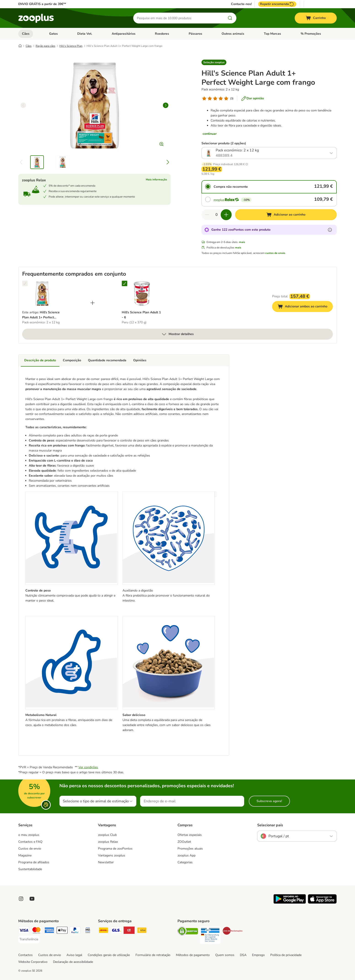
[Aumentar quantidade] (226, 215)
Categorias (185, 862)
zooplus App (187, 855)
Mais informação (156, 180)
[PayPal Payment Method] (75, 931)
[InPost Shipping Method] (142, 931)
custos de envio (275, 253)
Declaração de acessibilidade (73, 962)
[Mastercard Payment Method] (37, 931)
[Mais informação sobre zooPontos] (330, 230)
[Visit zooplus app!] (290, 903)
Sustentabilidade (30, 869)
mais (242, 242)
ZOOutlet (184, 842)
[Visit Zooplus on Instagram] (21, 899)
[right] (166, 105)
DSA (243, 955)
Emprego (258, 955)
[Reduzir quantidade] (207, 215)
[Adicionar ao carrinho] (286, 215)
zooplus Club (107, 835)
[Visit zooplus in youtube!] (32, 899)
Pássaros (195, 34)
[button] (214, 62)
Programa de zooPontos (115, 849)
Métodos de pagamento (193, 955)
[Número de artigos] (217, 215)
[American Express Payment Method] (49, 931)
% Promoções (311, 34)
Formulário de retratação (153, 955)
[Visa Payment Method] (24, 931)
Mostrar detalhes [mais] (177, 334)
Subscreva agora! (269, 801)
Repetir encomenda (277, 4)
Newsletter (106, 862)
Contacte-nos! (241, 4)
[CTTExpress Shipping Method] (129, 931)
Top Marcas (272, 34)
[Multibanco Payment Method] (88, 931)
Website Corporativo (33, 962)
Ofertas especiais (190, 835)
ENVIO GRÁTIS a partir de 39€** (42, 4)
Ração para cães (45, 46)
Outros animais (233, 34)
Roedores (162, 34)
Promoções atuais (190, 849)
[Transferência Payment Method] (29, 939)
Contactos (25, 955)
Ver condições (88, 767)
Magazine (25, 855)
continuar (210, 134)
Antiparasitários (124, 34)
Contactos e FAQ (30, 842)
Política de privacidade (286, 955)
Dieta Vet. (85, 34)
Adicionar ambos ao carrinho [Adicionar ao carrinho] (305, 307)
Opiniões (140, 360)
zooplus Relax (108, 842)
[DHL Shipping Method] (103, 931)
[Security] (188, 932)
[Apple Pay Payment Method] (62, 931)
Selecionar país (270, 825)
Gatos (53, 34)
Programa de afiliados (34, 862)
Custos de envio (30, 849)
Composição (72, 360)
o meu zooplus (29, 835)
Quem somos (225, 955)
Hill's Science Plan (71, 46)
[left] (23, 105)
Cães (26, 34)
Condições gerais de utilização (109, 955)
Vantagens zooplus (112, 855)
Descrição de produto (40, 360)
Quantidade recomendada (107, 360)
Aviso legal (74, 955)
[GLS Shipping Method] (116, 931)
